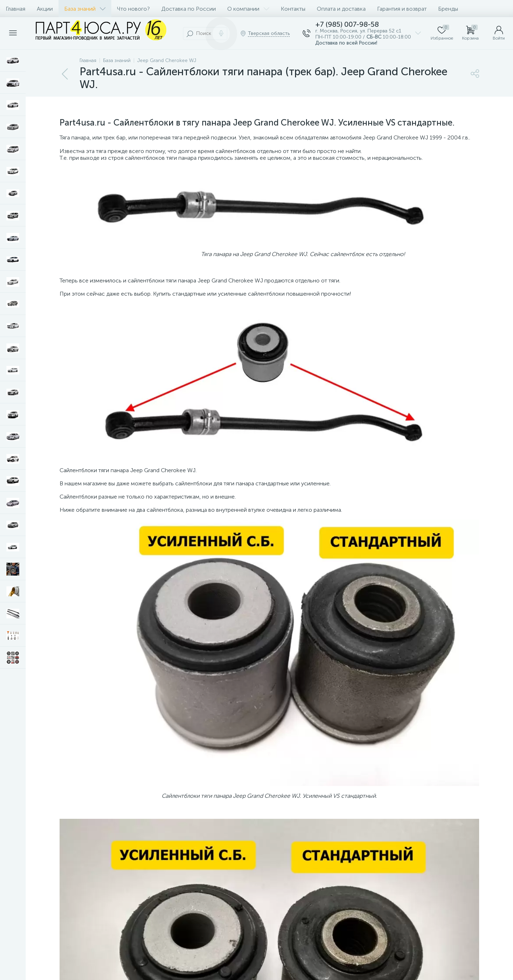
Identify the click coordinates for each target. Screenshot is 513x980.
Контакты (293, 9)
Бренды (448, 9)
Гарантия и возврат (402, 9)
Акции (45, 9)
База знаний (85, 9)
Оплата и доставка (341, 9)
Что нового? (133, 9)
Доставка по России (189, 9)
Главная (16, 9)
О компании (248, 9)
